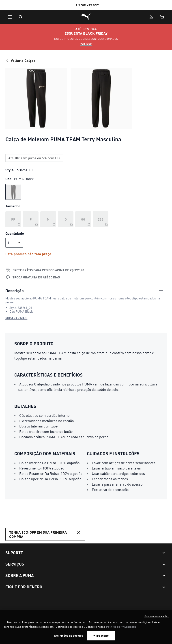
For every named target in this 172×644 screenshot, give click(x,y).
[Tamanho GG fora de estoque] (83, 219)
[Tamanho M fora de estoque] (48, 219)
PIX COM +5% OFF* (87, 5)
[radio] (13, 192)
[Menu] (10, 17)
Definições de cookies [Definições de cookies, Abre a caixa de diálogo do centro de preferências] (69, 638)
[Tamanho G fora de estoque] (66, 219)
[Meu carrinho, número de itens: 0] (162, 17)
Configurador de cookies (90, 611)
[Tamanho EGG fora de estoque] (101, 219)
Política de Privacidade (58, 611)
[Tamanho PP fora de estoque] (13, 219)
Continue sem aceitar (157, 619)
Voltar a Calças (20, 61)
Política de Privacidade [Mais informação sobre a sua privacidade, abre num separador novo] (121, 629)
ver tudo (86, 44)
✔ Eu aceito (101, 638)
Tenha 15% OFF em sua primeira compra (45, 534)
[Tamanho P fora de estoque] (31, 219)
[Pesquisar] (21, 17)
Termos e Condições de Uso (23, 611)
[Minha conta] (151, 17)
